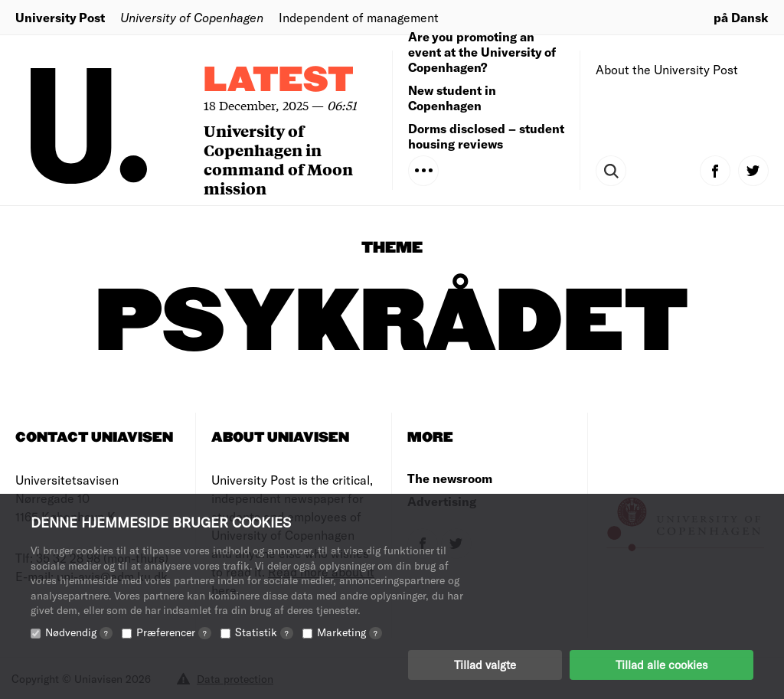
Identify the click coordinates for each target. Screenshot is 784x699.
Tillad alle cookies (661, 665)
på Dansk (741, 17)
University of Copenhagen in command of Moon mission (278, 159)
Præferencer (174, 632)
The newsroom (450, 478)
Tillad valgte (485, 665)
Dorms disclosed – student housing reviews (486, 136)
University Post (60, 17)
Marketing (350, 632)
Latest (279, 81)
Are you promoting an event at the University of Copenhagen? (482, 52)
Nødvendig (79, 632)
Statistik (264, 632)
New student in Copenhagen (452, 98)
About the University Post (667, 69)
